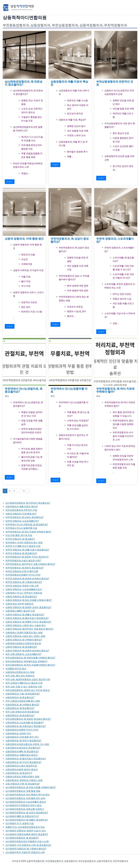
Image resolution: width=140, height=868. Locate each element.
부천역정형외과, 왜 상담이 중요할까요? (70, 240)
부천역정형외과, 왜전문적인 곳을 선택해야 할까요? (30, 564)
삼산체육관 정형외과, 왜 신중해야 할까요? (26, 849)
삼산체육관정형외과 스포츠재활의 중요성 (26, 802)
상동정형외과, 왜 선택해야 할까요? (22, 705)
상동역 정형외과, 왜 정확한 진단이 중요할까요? (28, 622)
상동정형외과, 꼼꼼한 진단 (18, 734)
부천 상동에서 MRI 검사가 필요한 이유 (24, 683)
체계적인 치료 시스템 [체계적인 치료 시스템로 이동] (32, 312)
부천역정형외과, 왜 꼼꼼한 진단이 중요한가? (27, 557)
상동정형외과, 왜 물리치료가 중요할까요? (26, 759)
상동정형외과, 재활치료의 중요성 (22, 755)
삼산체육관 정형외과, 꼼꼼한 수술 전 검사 (26, 831)
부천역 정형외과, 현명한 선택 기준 (22, 586)
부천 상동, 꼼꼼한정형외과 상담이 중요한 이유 (28, 679)
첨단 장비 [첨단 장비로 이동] (26, 307)
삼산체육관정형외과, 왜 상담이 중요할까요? (27, 813)
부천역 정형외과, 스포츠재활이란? (115, 240)
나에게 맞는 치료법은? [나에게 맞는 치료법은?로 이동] (78, 421)
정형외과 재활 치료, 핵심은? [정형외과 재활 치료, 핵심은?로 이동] (72, 120)
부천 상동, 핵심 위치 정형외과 (20, 676)
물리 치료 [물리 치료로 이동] (26, 281)
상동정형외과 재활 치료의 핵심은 (69, 83)
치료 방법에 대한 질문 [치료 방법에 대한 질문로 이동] (78, 290)
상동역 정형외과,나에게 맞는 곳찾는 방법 (25, 636)
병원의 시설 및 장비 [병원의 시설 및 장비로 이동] (77, 311)
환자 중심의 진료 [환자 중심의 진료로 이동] (121, 133)
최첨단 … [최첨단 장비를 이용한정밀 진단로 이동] (25, 173)
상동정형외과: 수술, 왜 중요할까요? (23, 694)
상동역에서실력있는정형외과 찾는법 (23, 643)
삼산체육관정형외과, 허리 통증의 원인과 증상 (28, 795)
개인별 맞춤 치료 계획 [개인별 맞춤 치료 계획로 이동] (123, 109)
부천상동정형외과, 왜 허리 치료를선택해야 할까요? (30, 665)
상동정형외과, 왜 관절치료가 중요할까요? (26, 726)
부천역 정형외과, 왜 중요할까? (20, 539)
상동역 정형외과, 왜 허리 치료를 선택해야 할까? (29, 600)
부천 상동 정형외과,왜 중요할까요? (22, 712)
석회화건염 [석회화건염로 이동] (27, 264)
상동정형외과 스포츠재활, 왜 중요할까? (25, 723)
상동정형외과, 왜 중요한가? (19, 773)
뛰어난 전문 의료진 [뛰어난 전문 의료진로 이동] (122, 294)
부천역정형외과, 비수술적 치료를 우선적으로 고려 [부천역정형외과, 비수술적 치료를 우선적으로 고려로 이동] (123, 436)
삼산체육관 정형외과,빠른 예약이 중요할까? (27, 834)
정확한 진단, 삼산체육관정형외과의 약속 (25, 827)
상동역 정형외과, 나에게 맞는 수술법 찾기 (26, 625)
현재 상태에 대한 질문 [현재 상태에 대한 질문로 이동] (78, 286)
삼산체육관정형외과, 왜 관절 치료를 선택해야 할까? (31, 787)
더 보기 (10, 182)
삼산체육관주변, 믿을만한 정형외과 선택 (25, 852)
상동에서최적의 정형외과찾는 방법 (22, 777)
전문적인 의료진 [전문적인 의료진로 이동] (29, 302)
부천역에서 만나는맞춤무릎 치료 (69, 390)
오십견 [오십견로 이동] (24, 259)
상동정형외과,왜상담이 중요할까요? (23, 748)
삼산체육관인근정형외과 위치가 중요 (24, 805)
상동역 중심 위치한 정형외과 (19, 604)
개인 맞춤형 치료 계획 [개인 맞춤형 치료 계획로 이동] (78, 131)
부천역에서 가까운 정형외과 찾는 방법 (24, 543)
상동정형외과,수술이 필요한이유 (21, 766)
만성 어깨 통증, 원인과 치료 (19, 535)
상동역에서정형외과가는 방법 (20, 672)
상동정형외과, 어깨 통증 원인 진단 (22, 737)
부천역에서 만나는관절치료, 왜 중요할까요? (24, 390)
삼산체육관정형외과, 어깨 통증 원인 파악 (25, 798)
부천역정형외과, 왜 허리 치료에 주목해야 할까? (115, 390)
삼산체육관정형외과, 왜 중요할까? (22, 838)
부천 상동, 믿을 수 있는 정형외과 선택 (24, 687)
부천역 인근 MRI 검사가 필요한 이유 (23, 546)
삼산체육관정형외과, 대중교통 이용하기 (25, 809)
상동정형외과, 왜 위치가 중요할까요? (23, 741)
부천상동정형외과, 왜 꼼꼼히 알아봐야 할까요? (28, 719)
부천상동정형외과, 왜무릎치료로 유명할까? (26, 661)
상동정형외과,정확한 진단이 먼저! (22, 730)
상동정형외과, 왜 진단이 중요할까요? (23, 762)
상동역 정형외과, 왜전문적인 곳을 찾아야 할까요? (29, 629)
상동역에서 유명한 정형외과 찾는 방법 (24, 633)
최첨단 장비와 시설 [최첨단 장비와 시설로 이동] (122, 299)
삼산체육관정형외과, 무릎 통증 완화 (23, 791)
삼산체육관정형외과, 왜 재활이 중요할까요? (27, 820)
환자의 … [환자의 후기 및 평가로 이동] (71, 316)
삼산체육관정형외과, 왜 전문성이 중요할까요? (24, 83)
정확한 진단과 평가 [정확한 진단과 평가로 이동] (76, 126)
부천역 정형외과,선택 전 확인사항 (22, 571)
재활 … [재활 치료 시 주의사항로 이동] (70, 156)
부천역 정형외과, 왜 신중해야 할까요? (24, 582)
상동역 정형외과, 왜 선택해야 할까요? (24, 640)
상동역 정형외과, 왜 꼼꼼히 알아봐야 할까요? (27, 651)
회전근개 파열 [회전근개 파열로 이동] (28, 255)
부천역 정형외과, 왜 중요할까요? (21, 553)
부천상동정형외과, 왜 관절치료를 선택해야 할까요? (30, 658)
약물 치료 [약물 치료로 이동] (26, 277)
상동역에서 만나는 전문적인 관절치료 (24, 593)
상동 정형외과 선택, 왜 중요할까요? (23, 784)
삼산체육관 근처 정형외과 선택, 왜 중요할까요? (28, 845)
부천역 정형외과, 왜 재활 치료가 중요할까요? (27, 550)
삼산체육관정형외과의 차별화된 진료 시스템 (27, 841)
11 (24, 491)
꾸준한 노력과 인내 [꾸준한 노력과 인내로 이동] (76, 135)
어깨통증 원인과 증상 (16, 669)
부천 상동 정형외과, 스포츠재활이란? (23, 654)
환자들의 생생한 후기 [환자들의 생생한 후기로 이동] (77, 152)
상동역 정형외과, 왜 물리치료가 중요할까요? (27, 618)
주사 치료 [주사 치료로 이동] (26, 286)
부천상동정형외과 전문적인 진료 (115, 83)
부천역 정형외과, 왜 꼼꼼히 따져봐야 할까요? (27, 579)
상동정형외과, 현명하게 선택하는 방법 (24, 780)
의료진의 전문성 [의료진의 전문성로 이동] (75, 307)
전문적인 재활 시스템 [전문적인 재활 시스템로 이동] (77, 101)
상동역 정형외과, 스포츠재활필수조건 (24, 589)
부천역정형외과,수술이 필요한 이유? (23, 561)
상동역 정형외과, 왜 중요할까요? (21, 597)
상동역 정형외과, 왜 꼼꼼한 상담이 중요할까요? (28, 607)
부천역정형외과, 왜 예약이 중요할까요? (25, 568)
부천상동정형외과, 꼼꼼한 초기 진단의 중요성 (28, 690)
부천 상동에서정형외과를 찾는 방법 (23, 701)
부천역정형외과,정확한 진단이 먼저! (23, 575)
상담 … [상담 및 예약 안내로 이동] (116, 323)
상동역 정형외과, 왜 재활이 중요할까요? (25, 615)
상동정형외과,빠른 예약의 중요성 (22, 770)
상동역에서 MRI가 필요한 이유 (20, 611)
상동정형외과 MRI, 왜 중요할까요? (22, 752)
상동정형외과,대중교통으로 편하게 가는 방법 (27, 744)
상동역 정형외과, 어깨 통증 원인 (24, 239)
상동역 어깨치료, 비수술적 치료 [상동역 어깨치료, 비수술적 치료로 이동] (28, 270)
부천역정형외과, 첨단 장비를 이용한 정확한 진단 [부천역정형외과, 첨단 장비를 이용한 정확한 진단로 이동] (123, 424)
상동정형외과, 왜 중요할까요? (20, 697)
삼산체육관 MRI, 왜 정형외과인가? (22, 816)
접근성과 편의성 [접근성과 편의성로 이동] (75, 113)
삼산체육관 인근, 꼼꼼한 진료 (20, 823)
